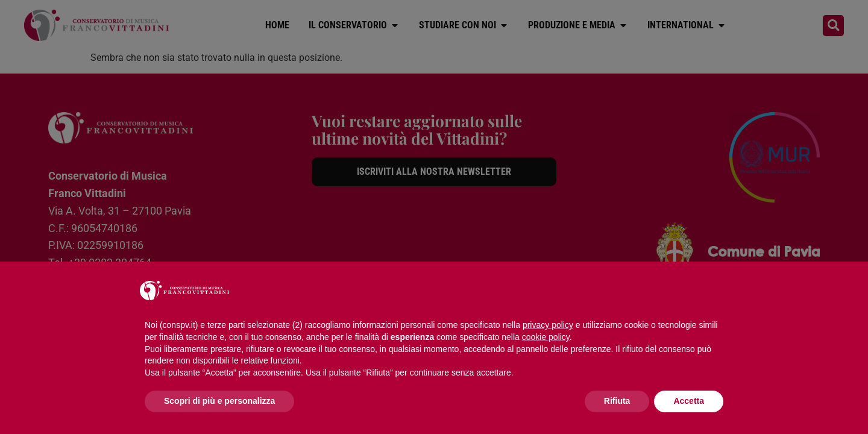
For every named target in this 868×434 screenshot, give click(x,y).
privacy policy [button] (548, 325)
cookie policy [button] (546, 337)
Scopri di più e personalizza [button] (219, 401)
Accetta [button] (689, 401)
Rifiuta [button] (617, 401)
